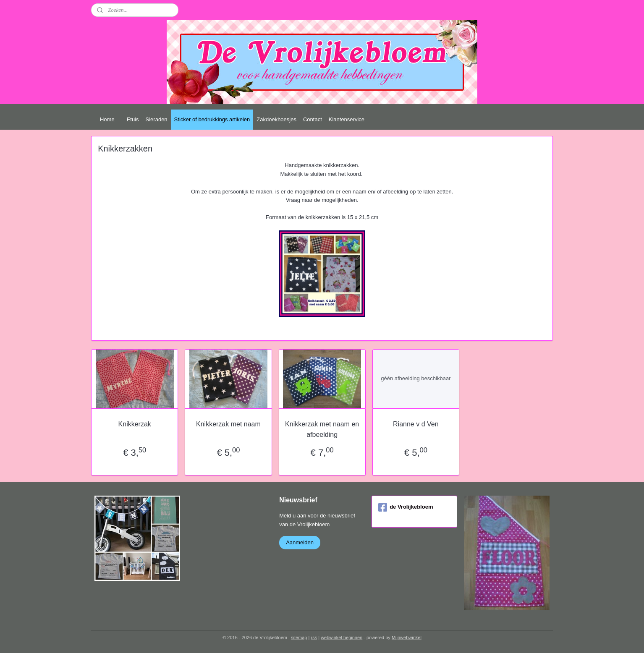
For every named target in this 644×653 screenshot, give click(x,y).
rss (314, 637)
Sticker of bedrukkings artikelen (212, 119)
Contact (313, 119)
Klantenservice (347, 119)
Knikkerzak (134, 424)
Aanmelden (300, 542)
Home (107, 119)
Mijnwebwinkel (407, 637)
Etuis (133, 119)
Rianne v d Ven (416, 424)
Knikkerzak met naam (228, 424)
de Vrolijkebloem (406, 507)
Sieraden (157, 119)
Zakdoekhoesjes (276, 119)
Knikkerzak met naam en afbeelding (322, 430)
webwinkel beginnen (342, 637)
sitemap (299, 637)
